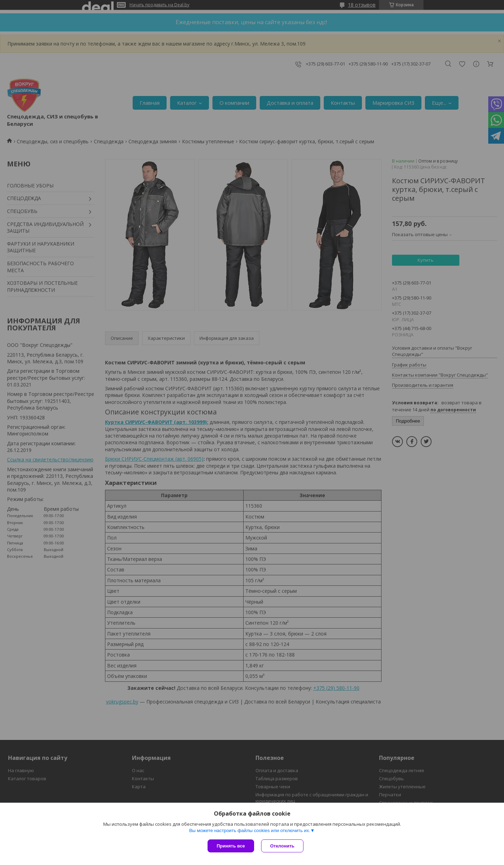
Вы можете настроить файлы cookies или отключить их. (250, 830)
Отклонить (282, 846)
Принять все (231, 846)
